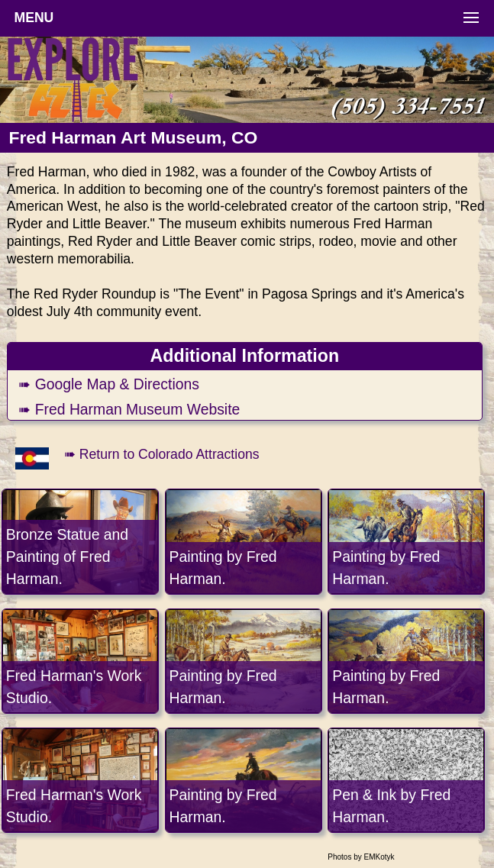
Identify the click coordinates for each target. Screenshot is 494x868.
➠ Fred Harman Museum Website (129, 409)
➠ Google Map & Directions (109, 384)
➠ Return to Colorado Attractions (162, 454)
